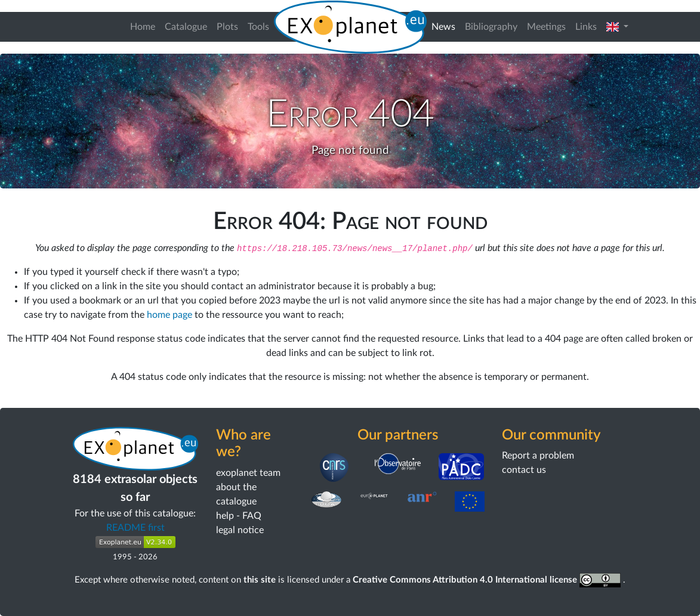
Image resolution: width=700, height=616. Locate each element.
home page (169, 315)
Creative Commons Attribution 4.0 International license (488, 580)
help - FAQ (239, 516)
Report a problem (538, 456)
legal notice (240, 530)
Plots (227, 27)
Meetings (546, 27)
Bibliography (491, 27)
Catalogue (186, 27)
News (446, 25)
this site (260, 580)
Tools (258, 27)
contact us (524, 470)
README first (135, 528)
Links (586, 27)
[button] (617, 27)
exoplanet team (248, 473)
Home (143, 27)
